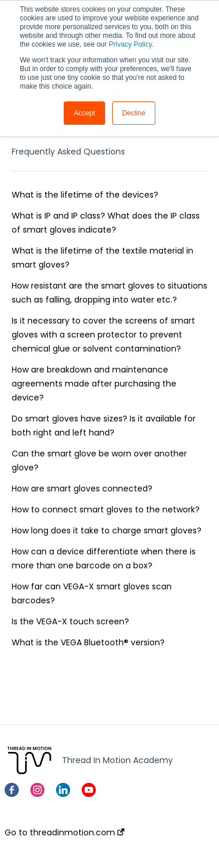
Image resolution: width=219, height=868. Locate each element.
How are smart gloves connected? (82, 489)
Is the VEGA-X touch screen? (70, 621)
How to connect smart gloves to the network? (106, 509)
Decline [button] (134, 113)
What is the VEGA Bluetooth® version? (88, 642)
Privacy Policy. (131, 44)
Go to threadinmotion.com (65, 832)
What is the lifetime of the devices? (85, 195)
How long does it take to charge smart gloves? (107, 530)
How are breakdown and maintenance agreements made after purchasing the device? (94, 384)
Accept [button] (84, 113)
